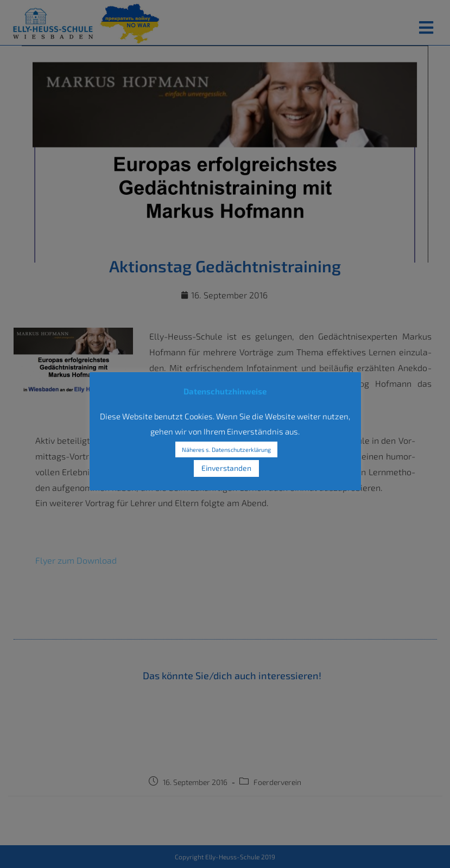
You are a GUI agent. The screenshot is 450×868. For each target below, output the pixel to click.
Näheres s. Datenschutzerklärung (226, 449)
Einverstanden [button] (226, 468)
